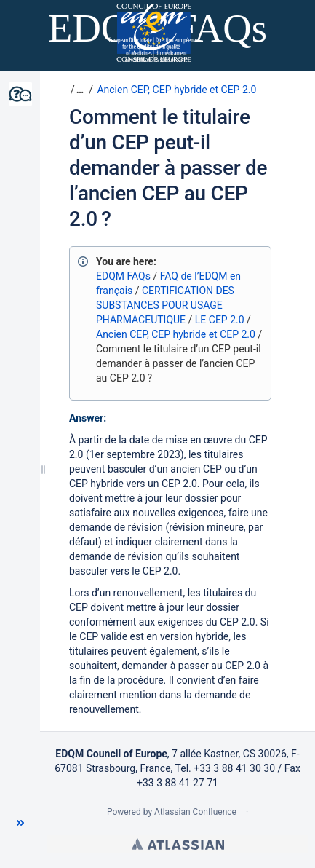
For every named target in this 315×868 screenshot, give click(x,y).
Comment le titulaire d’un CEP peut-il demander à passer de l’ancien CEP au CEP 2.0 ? (168, 168)
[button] (20, 823)
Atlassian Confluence (195, 812)
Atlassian (178, 844)
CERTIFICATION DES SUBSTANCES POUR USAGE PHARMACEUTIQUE (165, 305)
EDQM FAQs (123, 276)
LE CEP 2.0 (220, 320)
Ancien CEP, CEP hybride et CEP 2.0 (176, 90)
